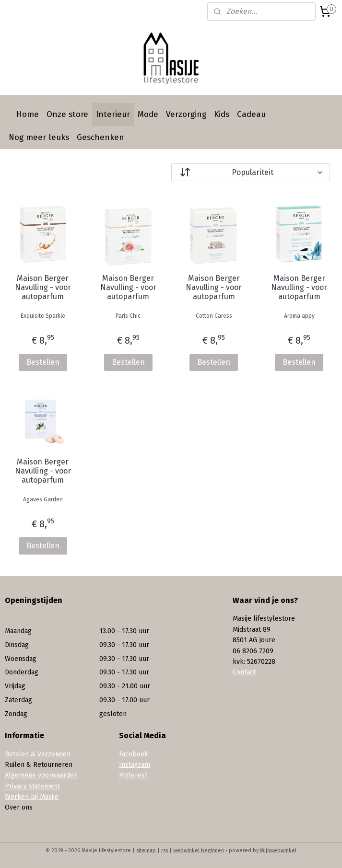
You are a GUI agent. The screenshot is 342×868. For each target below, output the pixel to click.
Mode (148, 114)
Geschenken (100, 137)
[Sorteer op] (251, 172)
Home (28, 114)
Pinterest (133, 775)
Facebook (134, 754)
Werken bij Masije (32, 797)
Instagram (135, 765)
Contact (244, 672)
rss (165, 851)
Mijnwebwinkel (278, 851)
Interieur (113, 114)
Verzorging (186, 114)
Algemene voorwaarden (41, 775)
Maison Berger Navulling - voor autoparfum (43, 287)
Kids (222, 114)
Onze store (67, 114)
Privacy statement (32, 786)
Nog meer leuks (39, 137)
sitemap (146, 851)
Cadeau (251, 114)
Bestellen (43, 362)
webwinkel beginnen (199, 851)
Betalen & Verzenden (38, 754)
